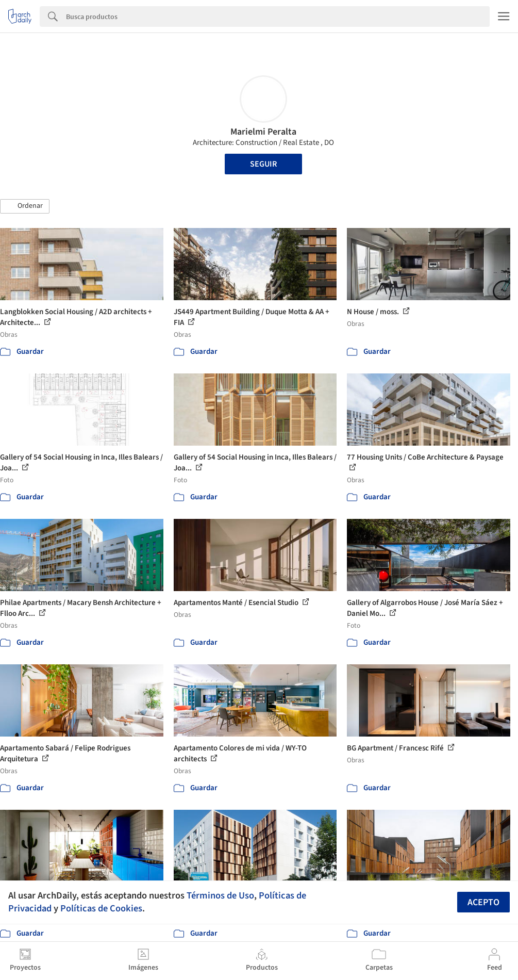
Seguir (263, 164)
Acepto (483, 902)
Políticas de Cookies (101, 908)
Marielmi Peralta (263, 132)
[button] (25, 206)
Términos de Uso (220, 895)
